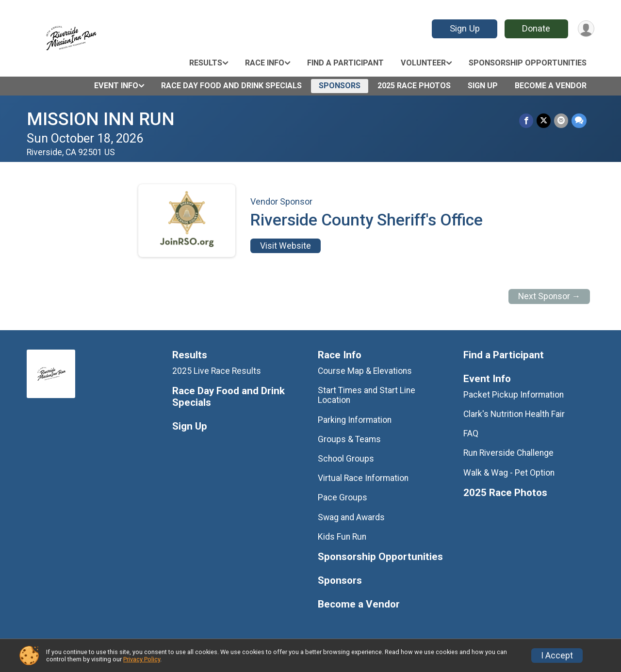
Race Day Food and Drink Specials (231, 86)
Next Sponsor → (549, 296)
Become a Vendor (551, 86)
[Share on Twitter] (545, 121)
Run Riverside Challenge (508, 453)
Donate (535, 28)
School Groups (346, 459)
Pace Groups (343, 497)
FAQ (471, 433)
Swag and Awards (351, 517)
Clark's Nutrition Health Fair (514, 414)
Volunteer (423, 63)
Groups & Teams (349, 439)
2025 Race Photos (414, 86)
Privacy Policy (142, 659)
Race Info (265, 63)
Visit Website (286, 246)
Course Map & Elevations (365, 371)
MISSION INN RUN (101, 119)
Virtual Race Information (363, 478)
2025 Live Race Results (217, 371)
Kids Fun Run (342, 537)
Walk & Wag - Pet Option (509, 473)
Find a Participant (345, 63)
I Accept (557, 656)
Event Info (116, 86)
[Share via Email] (562, 121)
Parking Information (355, 420)
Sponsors (340, 86)
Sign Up (463, 28)
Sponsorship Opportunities (528, 63)
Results (206, 63)
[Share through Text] (579, 121)
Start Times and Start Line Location (367, 395)
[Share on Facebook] (528, 121)
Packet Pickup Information (514, 395)
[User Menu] (585, 29)
